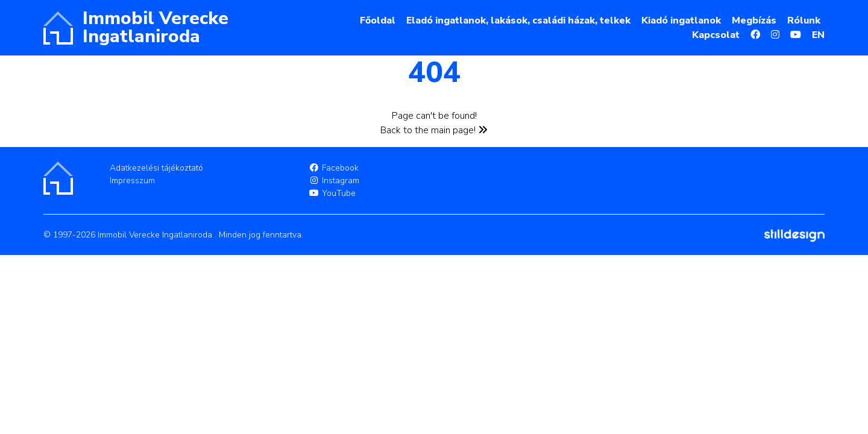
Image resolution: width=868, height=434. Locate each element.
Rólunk (804, 20)
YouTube (332, 193)
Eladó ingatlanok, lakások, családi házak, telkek (518, 20)
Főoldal (378, 20)
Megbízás (754, 20)
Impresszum (132, 181)
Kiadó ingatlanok (681, 20)
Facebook (334, 168)
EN (818, 35)
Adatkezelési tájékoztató (156, 168)
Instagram (334, 181)
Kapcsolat (716, 35)
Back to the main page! (434, 130)
